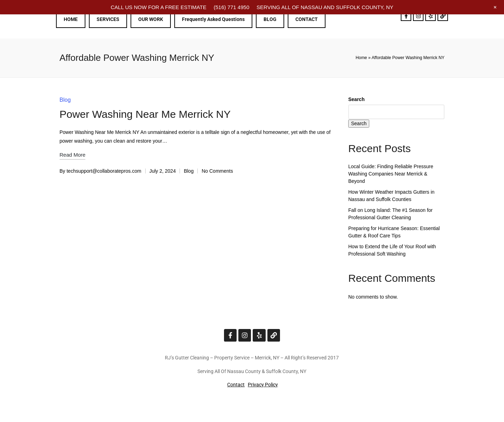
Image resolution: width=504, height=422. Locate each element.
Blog (65, 100)
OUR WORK (151, 19)
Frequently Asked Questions (213, 19)
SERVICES (108, 19)
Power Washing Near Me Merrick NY (145, 114)
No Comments (217, 171)
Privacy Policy (263, 385)
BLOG (270, 19)
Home (361, 58)
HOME (71, 19)
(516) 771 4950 (231, 7)
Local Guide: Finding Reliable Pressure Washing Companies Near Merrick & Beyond (391, 174)
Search (356, 99)
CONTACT (307, 19)
